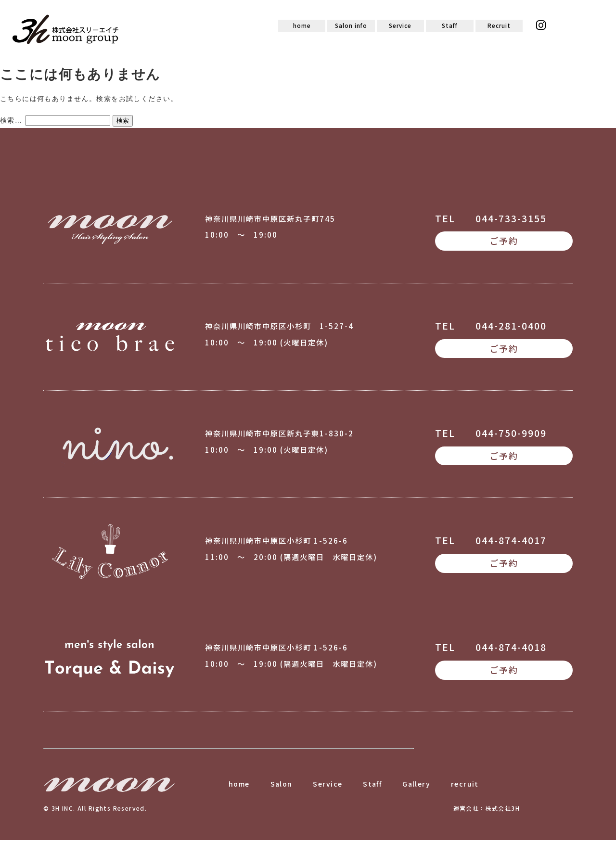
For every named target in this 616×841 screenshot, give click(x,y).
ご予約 (504, 242)
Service (400, 26)
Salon (282, 785)
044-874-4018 (511, 648)
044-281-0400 (511, 326)
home (302, 26)
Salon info (351, 26)
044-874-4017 (511, 541)
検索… (11, 121)
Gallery (416, 785)
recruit (465, 785)
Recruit (499, 26)
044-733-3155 (511, 219)
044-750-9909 (511, 433)
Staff (450, 26)
